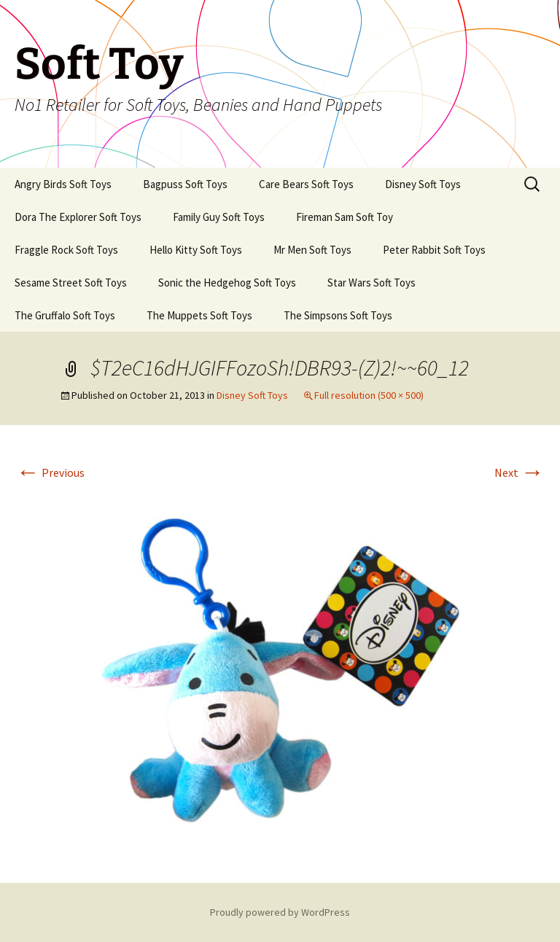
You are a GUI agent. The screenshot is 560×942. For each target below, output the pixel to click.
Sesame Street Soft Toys (71, 283)
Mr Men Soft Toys (312, 250)
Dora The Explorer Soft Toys (78, 217)
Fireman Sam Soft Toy (345, 217)
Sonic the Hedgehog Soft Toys (227, 283)
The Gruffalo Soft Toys (65, 315)
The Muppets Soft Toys (199, 315)
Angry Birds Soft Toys (63, 184)
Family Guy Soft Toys (219, 217)
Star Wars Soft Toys (372, 283)
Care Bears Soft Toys (306, 184)
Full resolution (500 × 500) (369, 395)
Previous (50, 472)
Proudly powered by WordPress (280, 912)
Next (519, 472)
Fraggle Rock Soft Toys (66, 250)
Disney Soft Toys (423, 184)
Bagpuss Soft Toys (185, 184)
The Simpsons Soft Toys (338, 315)
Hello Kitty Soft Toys (196, 250)
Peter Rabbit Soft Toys (434, 250)
